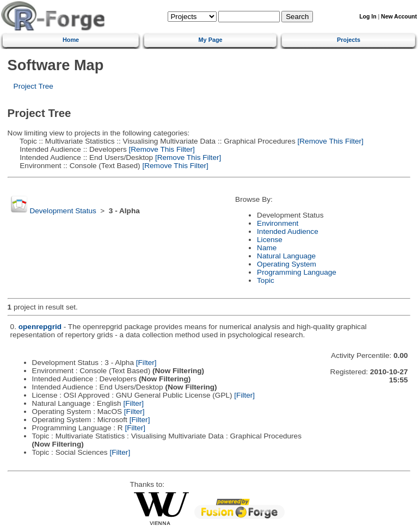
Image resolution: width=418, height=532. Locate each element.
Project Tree (33, 86)
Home (71, 40)
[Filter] (146, 363)
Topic (266, 280)
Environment (278, 223)
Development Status (63, 211)
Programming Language (297, 272)
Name (267, 248)
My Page (211, 40)
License (270, 240)
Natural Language (286, 256)
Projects (349, 40)
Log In (368, 17)
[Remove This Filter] (330, 141)
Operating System (287, 264)
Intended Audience (288, 231)
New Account (399, 17)
